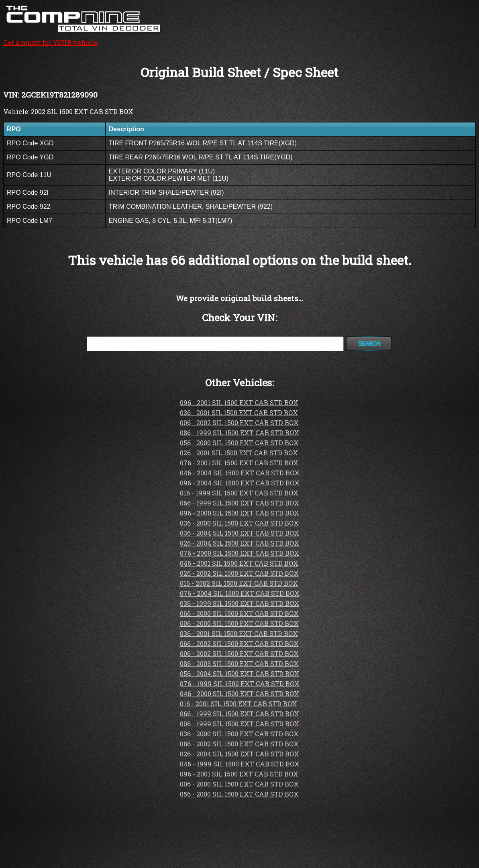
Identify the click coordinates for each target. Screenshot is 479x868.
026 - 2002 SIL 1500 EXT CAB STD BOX (239, 573)
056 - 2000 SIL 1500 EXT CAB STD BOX (239, 443)
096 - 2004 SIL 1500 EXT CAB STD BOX (240, 483)
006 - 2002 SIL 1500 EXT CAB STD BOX (239, 423)
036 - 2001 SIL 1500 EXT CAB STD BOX (239, 413)
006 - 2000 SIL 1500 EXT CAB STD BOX (239, 623)
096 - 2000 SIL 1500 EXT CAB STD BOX (239, 513)
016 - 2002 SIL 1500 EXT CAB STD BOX (239, 583)
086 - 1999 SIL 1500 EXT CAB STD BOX (239, 433)
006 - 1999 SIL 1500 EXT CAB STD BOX (239, 724)
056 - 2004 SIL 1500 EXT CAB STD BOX (239, 673)
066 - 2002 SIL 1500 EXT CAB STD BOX (239, 643)
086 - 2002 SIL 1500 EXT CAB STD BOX (239, 744)
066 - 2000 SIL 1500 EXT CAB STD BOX (239, 613)
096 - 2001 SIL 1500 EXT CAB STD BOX (239, 402)
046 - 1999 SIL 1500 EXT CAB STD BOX (240, 764)
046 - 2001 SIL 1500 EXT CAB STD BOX (239, 563)
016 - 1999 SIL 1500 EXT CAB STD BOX (239, 493)
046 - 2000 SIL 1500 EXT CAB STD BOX (239, 694)
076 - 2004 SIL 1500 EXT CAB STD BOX (240, 593)
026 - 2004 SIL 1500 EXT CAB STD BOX (239, 543)
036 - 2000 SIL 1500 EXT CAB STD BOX (239, 523)
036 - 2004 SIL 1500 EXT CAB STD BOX (239, 533)
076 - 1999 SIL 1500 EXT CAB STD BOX (240, 684)
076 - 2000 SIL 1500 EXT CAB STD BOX (239, 553)
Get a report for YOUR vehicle (84, 38)
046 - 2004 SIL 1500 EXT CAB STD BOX (240, 473)
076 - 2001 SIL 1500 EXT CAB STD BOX (239, 463)
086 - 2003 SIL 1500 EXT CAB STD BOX (239, 663)
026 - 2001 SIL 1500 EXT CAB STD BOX (239, 453)
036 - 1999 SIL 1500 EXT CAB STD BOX (239, 603)
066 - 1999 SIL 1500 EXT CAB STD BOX (239, 503)
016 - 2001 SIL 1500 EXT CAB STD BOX (238, 704)
